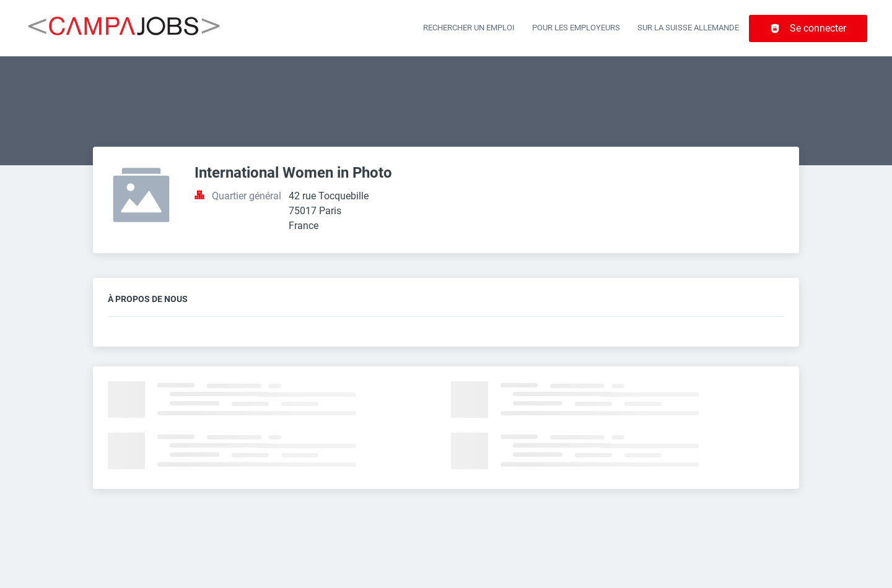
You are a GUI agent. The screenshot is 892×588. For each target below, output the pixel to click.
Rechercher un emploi (469, 28)
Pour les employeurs (576, 28)
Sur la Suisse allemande (688, 28)
